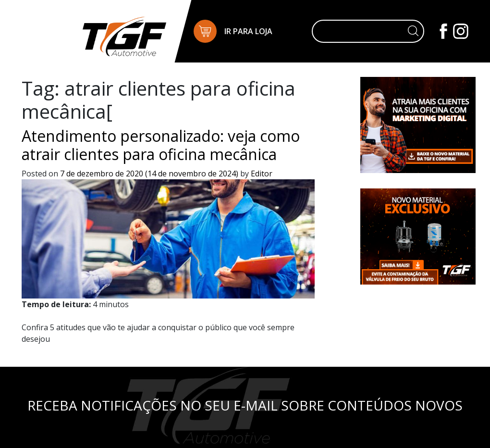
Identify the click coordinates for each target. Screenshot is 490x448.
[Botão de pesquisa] (413, 31)
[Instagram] (461, 30)
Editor (261, 174)
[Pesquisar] (360, 31)
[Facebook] (444, 30)
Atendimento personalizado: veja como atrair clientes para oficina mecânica (161, 145)
